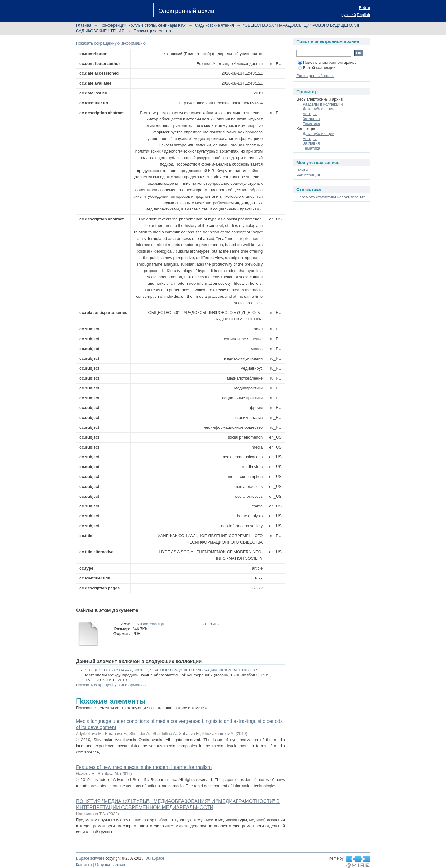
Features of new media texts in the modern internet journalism (144, 767)
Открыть (211, 624)
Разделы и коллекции (323, 104)
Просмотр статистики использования (331, 197)
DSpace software (90, 858)
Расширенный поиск (315, 76)
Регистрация (308, 175)
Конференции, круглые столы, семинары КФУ (143, 25)
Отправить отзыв (110, 865)
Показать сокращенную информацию (111, 43)
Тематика (311, 124)
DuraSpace (155, 858)
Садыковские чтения (214, 25)
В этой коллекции (317, 68)
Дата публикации (319, 109)
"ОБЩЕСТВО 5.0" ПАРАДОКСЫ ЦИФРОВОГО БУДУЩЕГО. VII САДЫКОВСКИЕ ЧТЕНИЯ (168, 670)
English (363, 15)
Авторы (310, 114)
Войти (365, 8)
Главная (83, 25)
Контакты (84, 865)
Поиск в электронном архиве (327, 62)
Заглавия (311, 119)
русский (349, 15)
